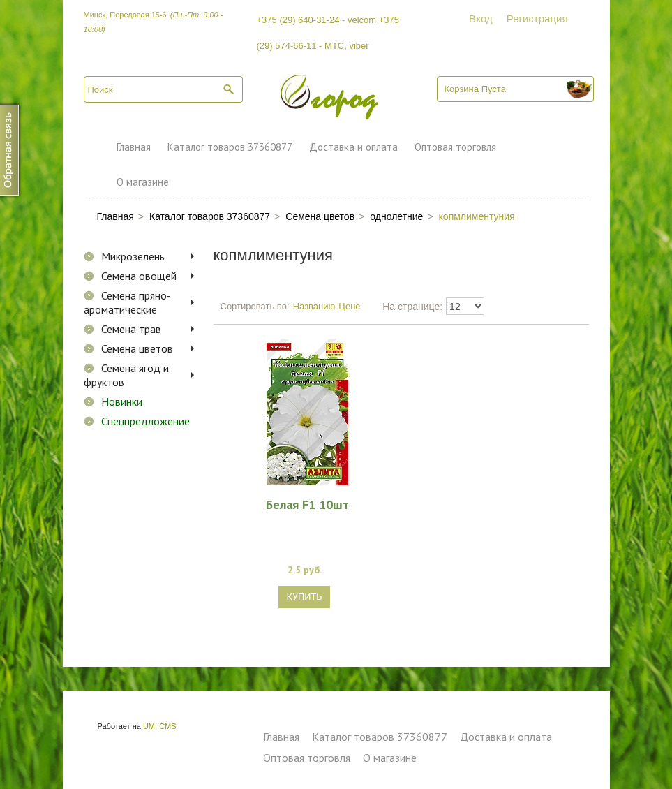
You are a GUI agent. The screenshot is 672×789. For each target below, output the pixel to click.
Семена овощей (139, 276)
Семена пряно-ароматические (127, 302)
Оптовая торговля (455, 147)
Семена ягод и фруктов (126, 375)
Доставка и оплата (353, 147)
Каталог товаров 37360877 (230, 147)
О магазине (143, 182)
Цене (349, 306)
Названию (314, 306)
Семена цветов (137, 348)
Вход (481, 19)
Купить (305, 597)
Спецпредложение (145, 421)
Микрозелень (133, 256)
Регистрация (537, 19)
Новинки (122, 401)
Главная (134, 147)
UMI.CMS (160, 726)
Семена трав (131, 329)
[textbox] (163, 89)
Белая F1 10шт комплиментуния (307, 504)
